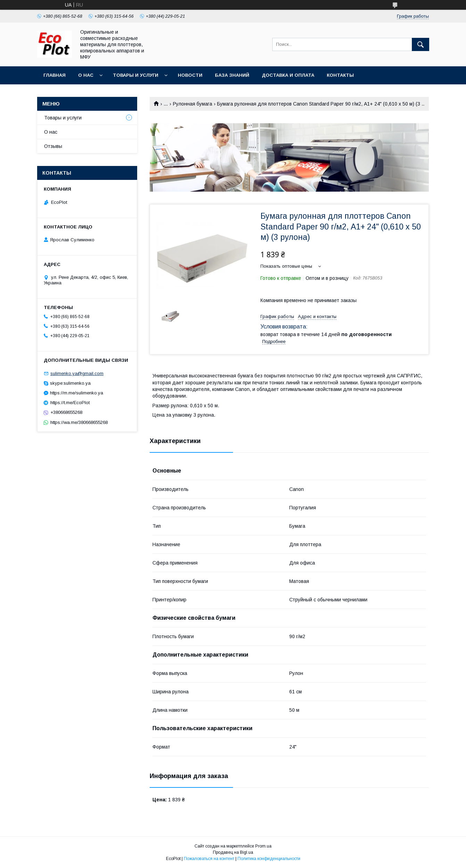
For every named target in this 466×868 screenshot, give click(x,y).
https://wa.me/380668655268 (79, 422)
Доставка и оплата (288, 75)
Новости (190, 75)
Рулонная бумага (193, 104)
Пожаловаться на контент (209, 859)
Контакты (340, 75)
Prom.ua (263, 846)
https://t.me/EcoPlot (70, 403)
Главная (55, 75)
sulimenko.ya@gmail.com (77, 373)
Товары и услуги (136, 75)
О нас (86, 75)
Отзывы (53, 146)
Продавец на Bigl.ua (233, 852)
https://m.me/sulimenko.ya (77, 393)
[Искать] (421, 44)
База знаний (232, 75)
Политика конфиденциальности (269, 859)
